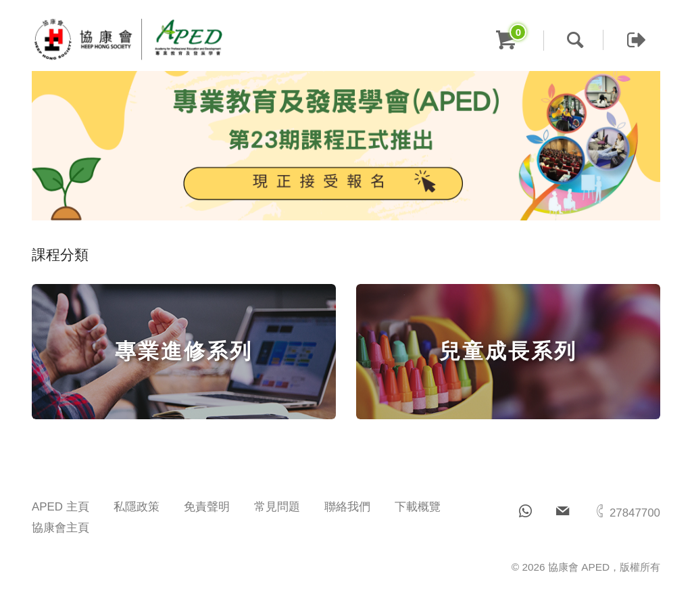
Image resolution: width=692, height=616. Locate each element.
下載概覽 (418, 507)
